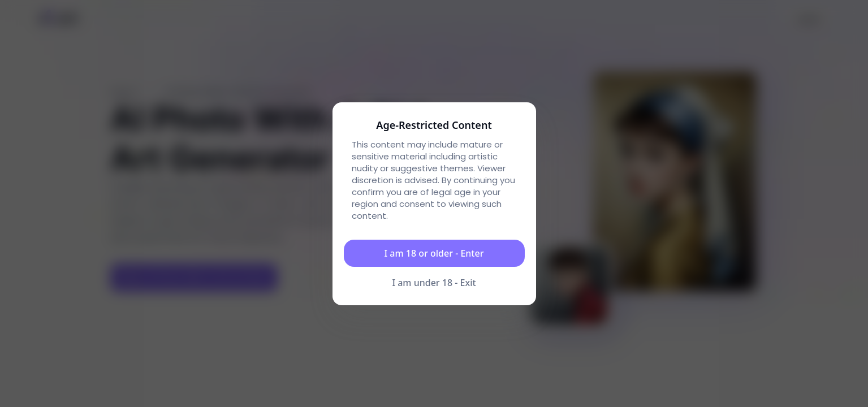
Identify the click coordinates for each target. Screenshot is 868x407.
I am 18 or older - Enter (434, 253)
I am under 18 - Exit (434, 283)
